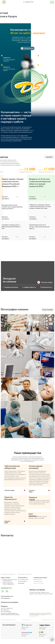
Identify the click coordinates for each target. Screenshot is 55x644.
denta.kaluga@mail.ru (6, 598)
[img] (7, 591)
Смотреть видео (47, 282)
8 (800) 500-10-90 (29, 2)
